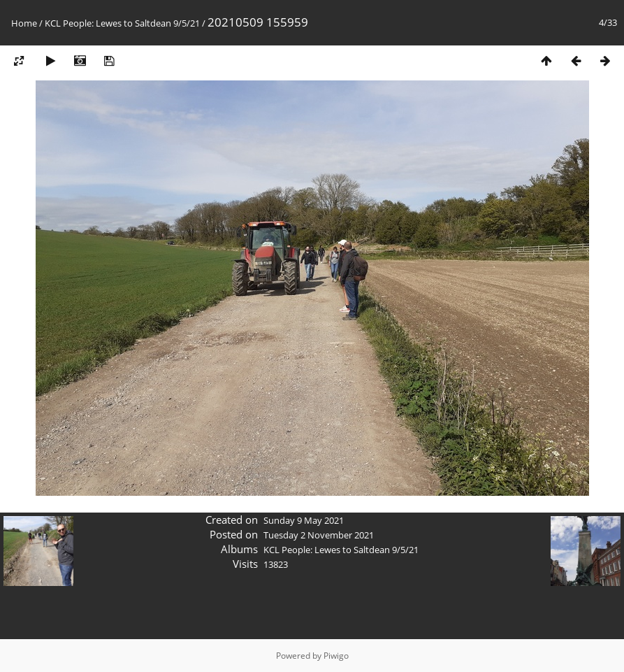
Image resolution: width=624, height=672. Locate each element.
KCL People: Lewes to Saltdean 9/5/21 (122, 23)
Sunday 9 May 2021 (304, 520)
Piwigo (336, 656)
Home (24, 23)
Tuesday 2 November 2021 (319, 535)
